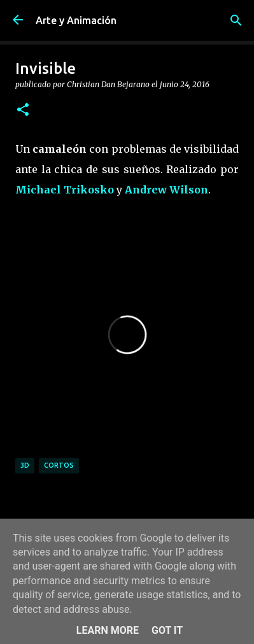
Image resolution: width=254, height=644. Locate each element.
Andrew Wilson (166, 190)
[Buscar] (236, 20)
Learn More (108, 630)
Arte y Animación (76, 20)
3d (25, 465)
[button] (23, 110)
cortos (59, 465)
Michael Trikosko (65, 190)
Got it (167, 630)
